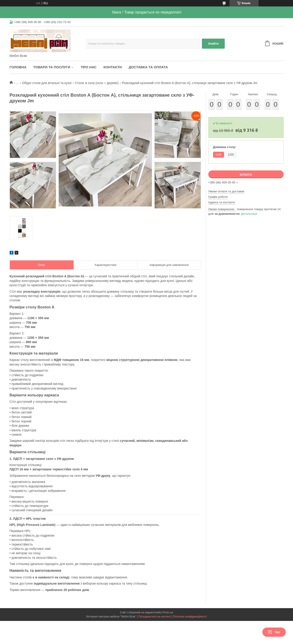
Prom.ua (168, 612)
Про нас (89, 67)
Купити (246, 175)
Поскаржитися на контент (155, 617)
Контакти (113, 67)
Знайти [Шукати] (213, 44)
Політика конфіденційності (190, 617)
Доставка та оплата (148, 67)
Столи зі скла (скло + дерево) (97, 83)
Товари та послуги (52, 67)
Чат (274, 632)
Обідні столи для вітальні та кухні (47, 83)
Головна (18, 67)
